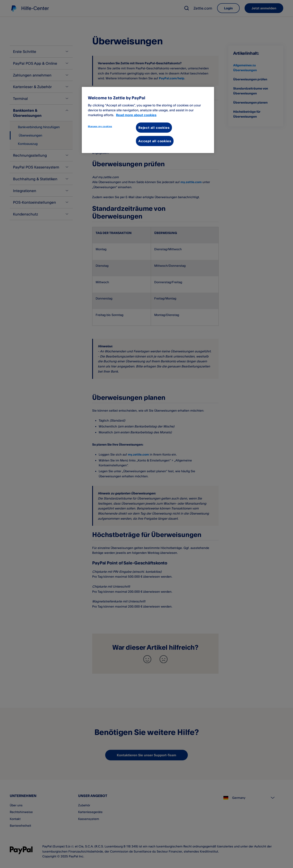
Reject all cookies (154, 128)
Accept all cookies (155, 141)
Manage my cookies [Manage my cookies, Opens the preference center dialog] (100, 126)
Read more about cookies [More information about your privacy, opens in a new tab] (136, 115)
